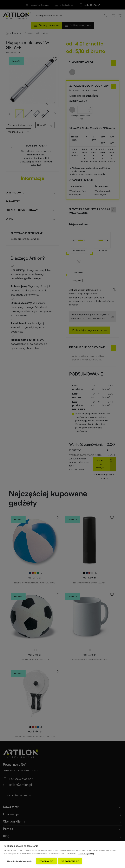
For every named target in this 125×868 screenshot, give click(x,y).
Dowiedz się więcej (86, 853)
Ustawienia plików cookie (20, 861)
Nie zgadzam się (70, 861)
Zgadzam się (46, 861)
